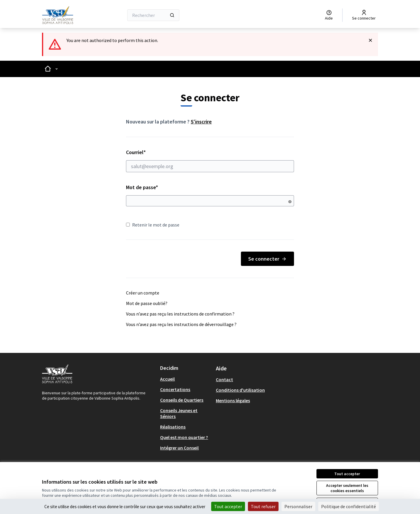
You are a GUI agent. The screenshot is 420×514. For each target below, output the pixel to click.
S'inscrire (201, 122)
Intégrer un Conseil (179, 448)
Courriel (210, 161)
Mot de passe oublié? (147, 303)
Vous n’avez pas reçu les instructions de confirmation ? (180, 314)
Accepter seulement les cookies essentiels (347, 488)
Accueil (167, 379)
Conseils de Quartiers (182, 400)
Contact (224, 379)
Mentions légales (233, 400)
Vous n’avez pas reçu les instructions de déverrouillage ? (181, 324)
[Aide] (329, 15)
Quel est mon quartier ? (184, 437)
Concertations (175, 389)
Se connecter (267, 259)
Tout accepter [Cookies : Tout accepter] (228, 506)
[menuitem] (186, 379)
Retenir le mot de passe (153, 225)
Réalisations (173, 427)
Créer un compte (143, 293)
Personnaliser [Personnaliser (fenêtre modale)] (298, 506)
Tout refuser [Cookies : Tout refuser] (263, 506)
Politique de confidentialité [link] (349, 506)
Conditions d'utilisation (240, 390)
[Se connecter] (364, 15)
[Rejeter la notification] (370, 40)
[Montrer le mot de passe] (290, 202)
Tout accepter (347, 474)
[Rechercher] (153, 15)
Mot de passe (142, 187)
